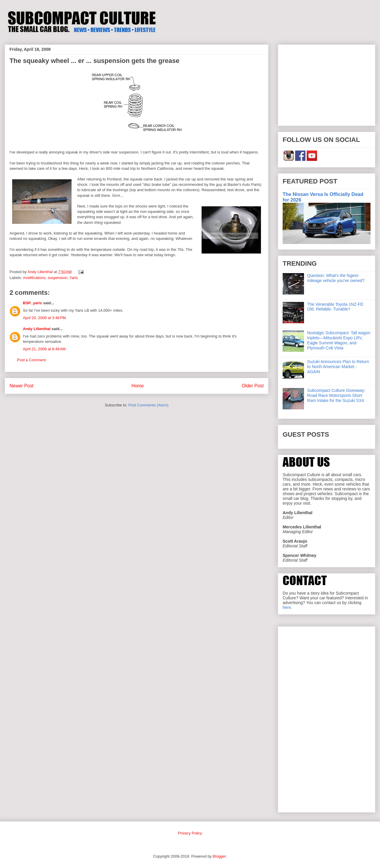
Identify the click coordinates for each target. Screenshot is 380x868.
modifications (34, 278)
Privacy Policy (190, 833)
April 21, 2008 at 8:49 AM (44, 349)
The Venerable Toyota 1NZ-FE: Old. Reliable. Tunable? (336, 307)
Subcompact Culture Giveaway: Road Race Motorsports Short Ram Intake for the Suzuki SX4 (336, 395)
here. (287, 607)
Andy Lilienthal (37, 329)
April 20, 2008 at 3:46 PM (44, 318)
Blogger (219, 856)
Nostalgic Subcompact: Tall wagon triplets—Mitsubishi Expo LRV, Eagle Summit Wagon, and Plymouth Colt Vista (339, 340)
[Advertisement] (327, 84)
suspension (58, 278)
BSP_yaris (32, 303)
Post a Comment (31, 360)
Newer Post (22, 386)
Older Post (253, 386)
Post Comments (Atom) (148, 405)
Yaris (73, 278)
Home (138, 386)
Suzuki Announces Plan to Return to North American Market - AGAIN (338, 367)
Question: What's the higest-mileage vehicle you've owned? (336, 278)
